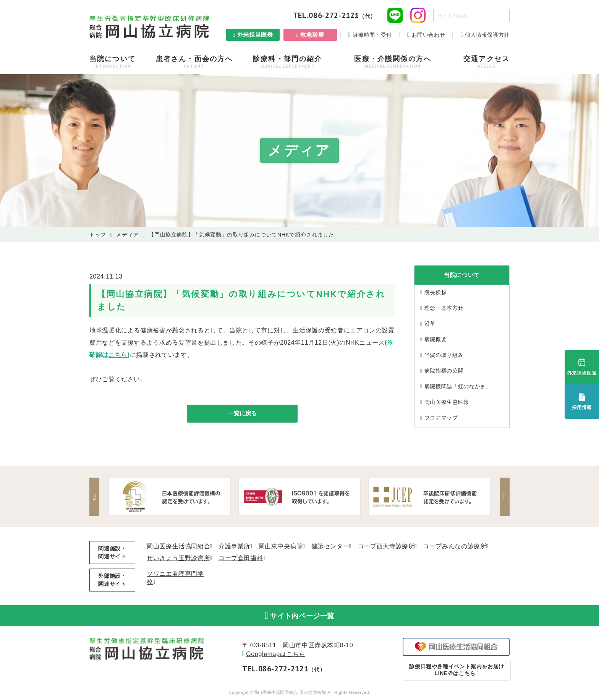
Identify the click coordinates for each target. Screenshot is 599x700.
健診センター (330, 546)
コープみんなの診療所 (455, 546)
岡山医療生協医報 (447, 402)
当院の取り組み (444, 355)
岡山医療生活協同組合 (178, 546)
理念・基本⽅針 (444, 308)
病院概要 (436, 339)
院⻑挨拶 (436, 292)
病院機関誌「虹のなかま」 (458, 386)
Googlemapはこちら (276, 655)
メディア (127, 235)
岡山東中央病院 (281, 546)
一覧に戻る (242, 414)
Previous (95, 497)
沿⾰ (430, 324)
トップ (98, 235)
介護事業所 (234, 546)
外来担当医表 (255, 35)
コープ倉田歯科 (241, 558)
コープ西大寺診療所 (386, 546)
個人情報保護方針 (487, 35)
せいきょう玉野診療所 (178, 558)
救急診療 (312, 35)
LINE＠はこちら (456, 671)
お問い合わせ (429, 35)
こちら (118, 355)
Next (504, 497)
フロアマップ (441, 418)
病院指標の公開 (444, 371)
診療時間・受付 (372, 35)
